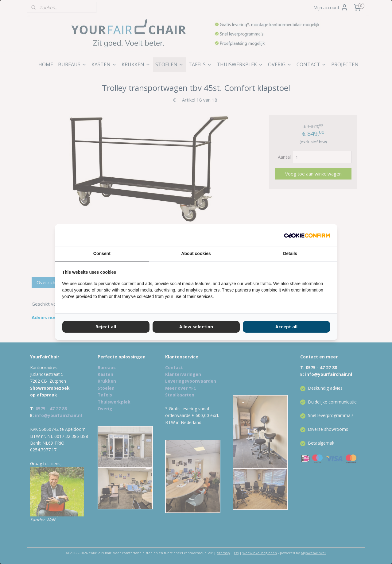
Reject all (106, 327)
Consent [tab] (102, 253)
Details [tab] (290, 253)
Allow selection (196, 327)
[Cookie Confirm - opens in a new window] (307, 235)
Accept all (286, 327)
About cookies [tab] (196, 253)
